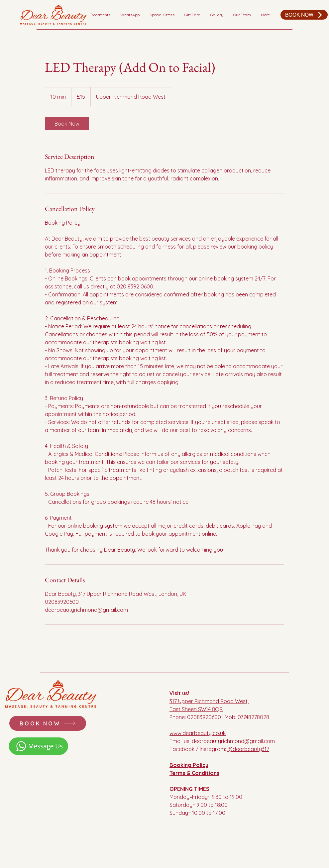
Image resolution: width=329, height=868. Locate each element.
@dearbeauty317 (248, 749)
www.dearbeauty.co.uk (198, 733)
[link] (67, 124)
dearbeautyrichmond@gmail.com (233, 741)
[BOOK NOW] (304, 15)
